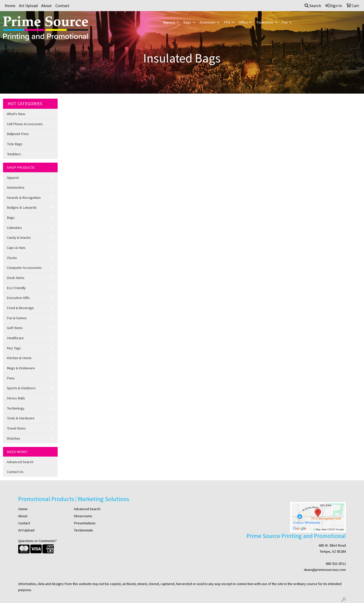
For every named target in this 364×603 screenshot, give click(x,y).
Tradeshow (265, 22)
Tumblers (14, 154)
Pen (285, 22)
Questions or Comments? (37, 541)
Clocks (12, 258)
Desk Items (16, 278)
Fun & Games (17, 318)
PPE (227, 22)
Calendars (14, 228)
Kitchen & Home (19, 358)
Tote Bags (15, 144)
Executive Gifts (18, 298)
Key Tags (14, 348)
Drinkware (207, 22)
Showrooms (83, 516)
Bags (187, 22)
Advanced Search (20, 462)
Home (10, 6)
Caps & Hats (16, 248)
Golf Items (15, 328)
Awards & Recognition (24, 198)
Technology (16, 408)
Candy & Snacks (19, 238)
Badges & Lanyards (22, 207)
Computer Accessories (24, 268)
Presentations (85, 523)
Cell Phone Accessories (25, 124)
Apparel (169, 22)
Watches (14, 438)
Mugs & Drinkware (21, 368)
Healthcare (15, 338)
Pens (11, 378)
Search (313, 6)
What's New (16, 114)
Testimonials (83, 530)
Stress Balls (16, 398)
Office (243, 22)
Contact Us (15, 472)
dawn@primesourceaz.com (325, 570)
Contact (62, 6)
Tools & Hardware (21, 418)
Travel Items (16, 428)
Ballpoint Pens (18, 134)
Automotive (16, 187)
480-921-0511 (336, 564)
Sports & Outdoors (21, 388)
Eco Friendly (16, 288)
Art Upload (28, 6)
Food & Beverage (20, 308)
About (47, 6)
